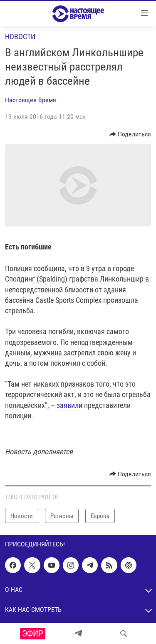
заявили (69, 405)
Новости (20, 36)
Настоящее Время (31, 100)
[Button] (130, 134)
